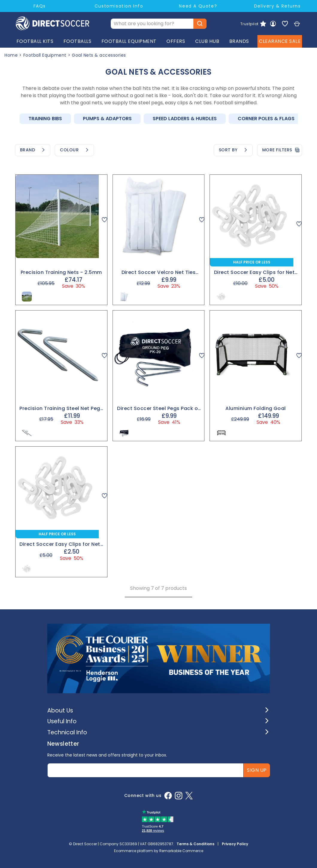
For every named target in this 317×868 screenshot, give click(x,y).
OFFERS (176, 42)
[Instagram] (179, 796)
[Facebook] (168, 796)
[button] (159, 711)
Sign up (257, 770)
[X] (189, 796)
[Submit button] (200, 24)
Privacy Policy (235, 844)
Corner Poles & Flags (266, 119)
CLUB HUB (207, 42)
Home (11, 55)
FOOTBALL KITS (35, 42)
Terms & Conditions (195, 844)
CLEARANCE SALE (280, 42)
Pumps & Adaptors (107, 119)
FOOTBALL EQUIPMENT (129, 42)
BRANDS (239, 42)
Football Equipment (45, 55)
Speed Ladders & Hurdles (185, 119)
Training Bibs (45, 119)
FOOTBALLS (78, 42)
